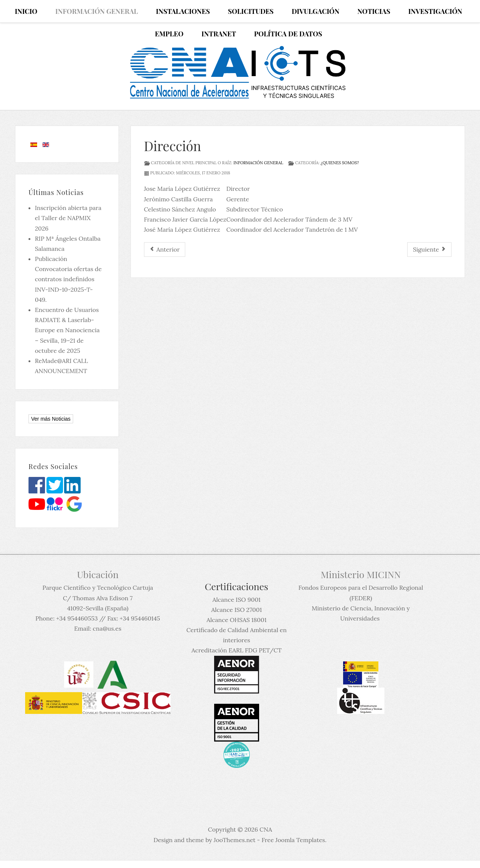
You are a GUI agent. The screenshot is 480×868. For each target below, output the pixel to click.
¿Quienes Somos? (340, 163)
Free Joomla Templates (293, 840)
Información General (258, 163)
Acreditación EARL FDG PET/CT (237, 650)
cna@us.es (107, 628)
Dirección (173, 146)
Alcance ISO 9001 (236, 600)
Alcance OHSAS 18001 (237, 620)
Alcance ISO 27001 (236, 610)
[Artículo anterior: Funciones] (165, 250)
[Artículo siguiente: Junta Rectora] (429, 250)
